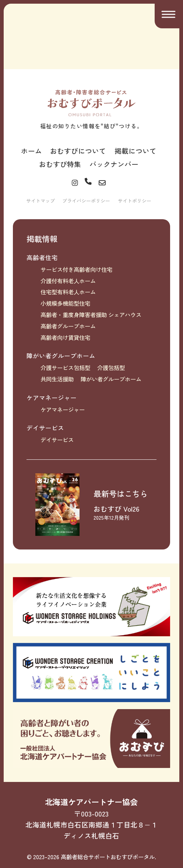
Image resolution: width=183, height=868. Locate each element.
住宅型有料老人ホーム (68, 292)
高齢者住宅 (42, 257)
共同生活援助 (57, 379)
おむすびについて (78, 151)
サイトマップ (41, 201)
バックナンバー (114, 164)
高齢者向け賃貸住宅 (65, 337)
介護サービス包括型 (65, 367)
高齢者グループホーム (68, 326)
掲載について (136, 151)
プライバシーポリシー (86, 201)
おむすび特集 (60, 164)
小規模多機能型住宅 (65, 303)
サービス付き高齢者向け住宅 (76, 269)
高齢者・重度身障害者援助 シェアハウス (91, 314)
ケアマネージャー (52, 398)
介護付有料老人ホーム (68, 281)
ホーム (31, 151)
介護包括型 (111, 367)
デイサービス (45, 428)
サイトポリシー (135, 201)
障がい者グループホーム (61, 356)
